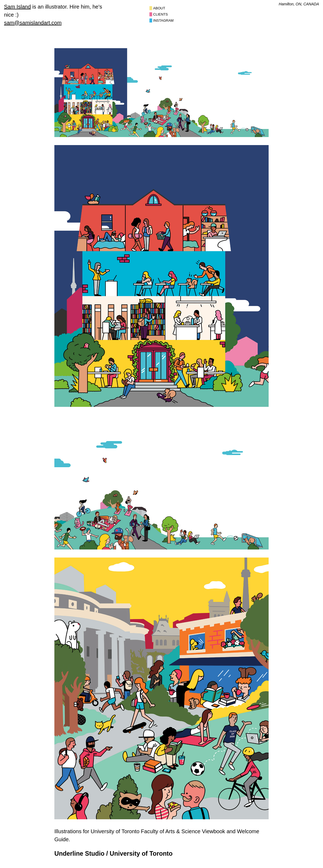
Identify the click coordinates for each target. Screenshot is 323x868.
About (159, 8)
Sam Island (17, 7)
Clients (161, 14)
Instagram (163, 20)
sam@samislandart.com (33, 23)
